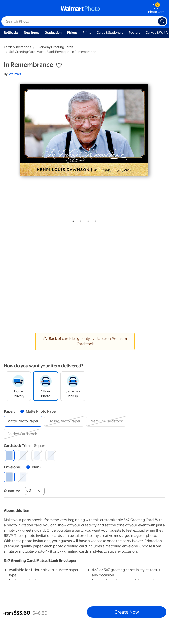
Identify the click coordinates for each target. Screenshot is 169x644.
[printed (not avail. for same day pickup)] (23, 477)
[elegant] (37, 455)
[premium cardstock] (106, 421)
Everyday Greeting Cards (55, 47)
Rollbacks (11, 33)
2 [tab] (80, 220)
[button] (59, 65)
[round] (23, 455)
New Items (32, 33)
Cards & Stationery (110, 33)
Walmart (15, 74)
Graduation (53, 33)
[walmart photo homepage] (80, 9)
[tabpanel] (84, 130)
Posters (135, 33)
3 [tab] (87, 220)
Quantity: (12, 491)
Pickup (72, 33)
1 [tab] (72, 220)
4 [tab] (95, 220)
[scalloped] (51, 455)
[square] (9, 455)
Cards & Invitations (18, 47)
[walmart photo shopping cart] (156, 9)
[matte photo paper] (23, 421)
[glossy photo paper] (64, 421)
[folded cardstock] (22, 434)
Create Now (127, 612)
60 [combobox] (29, 490)
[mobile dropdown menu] (9, 9)
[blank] (9, 477)
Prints (87, 33)
